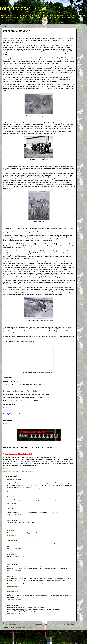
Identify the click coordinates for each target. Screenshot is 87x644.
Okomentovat (9, 617)
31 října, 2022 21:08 (13, 491)
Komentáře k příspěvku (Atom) (23, 628)
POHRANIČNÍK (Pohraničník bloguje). (31, 9)
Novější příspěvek (10, 624)
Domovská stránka (9, 23)
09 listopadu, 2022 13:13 (14, 571)
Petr (17, 378)
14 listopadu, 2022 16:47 (14, 586)
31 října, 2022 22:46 (13, 503)
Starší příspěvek (69, 624)
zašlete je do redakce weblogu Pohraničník (55, 461)
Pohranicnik (11, 497)
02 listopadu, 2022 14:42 (14, 535)
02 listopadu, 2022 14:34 (14, 525)
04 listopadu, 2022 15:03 (14, 549)
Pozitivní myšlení (12, 480)
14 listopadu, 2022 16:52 (14, 600)
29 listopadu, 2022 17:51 (14, 613)
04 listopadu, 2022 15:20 (14, 559)
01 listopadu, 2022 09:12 (14, 515)
